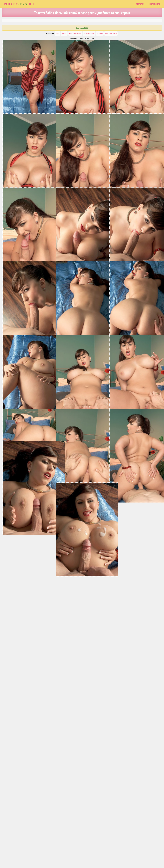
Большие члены (111, 33)
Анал (57, 33)
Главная (62, 855)
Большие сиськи (75, 33)
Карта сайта (72, 855)
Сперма (100, 33)
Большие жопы (89, 33)
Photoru (19, 4)
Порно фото (155, 4)
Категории (139, 4)
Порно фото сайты (86, 855)
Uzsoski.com (101, 855)
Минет (64, 33)
